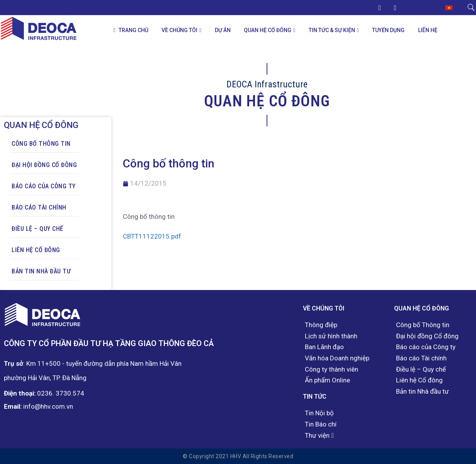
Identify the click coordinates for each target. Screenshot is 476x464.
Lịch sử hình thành (331, 336)
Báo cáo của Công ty (44, 186)
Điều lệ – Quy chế (37, 229)
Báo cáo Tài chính (39, 207)
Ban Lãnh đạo (324, 347)
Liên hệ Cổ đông (36, 250)
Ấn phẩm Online (327, 380)
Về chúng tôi (179, 30)
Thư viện (317, 436)
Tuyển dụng (388, 30)
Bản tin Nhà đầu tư (41, 271)
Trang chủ (131, 30)
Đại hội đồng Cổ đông (44, 165)
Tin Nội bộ (319, 413)
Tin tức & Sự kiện (332, 30)
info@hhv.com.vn (48, 406)
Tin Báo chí (321, 424)
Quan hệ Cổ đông (268, 30)
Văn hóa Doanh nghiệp (337, 358)
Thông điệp (321, 325)
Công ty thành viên (331, 369)
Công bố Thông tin (41, 144)
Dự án (223, 30)
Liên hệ (428, 30)
